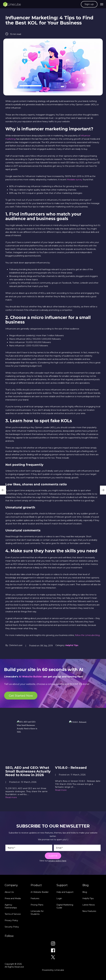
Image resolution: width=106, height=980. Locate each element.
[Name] (29, 848)
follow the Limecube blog (87, 635)
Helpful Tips (72, 645)
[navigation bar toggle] (102, 4)
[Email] (77, 848)
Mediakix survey (75, 180)
